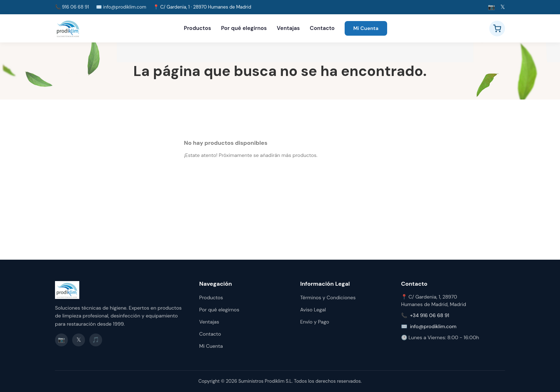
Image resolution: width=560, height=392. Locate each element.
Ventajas (288, 28)
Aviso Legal (313, 310)
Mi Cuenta (366, 28)
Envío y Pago (314, 322)
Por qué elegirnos (244, 28)
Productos (197, 28)
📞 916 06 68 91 (72, 7)
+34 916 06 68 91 (430, 315)
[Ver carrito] (497, 29)
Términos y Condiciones (328, 297)
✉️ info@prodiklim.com (121, 7)
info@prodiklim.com (433, 326)
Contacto (322, 28)
